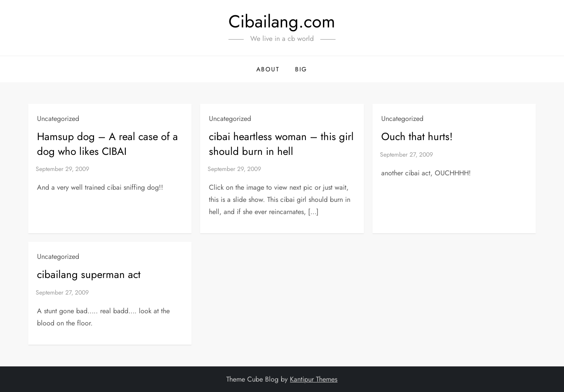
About (268, 69)
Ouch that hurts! (417, 136)
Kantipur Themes (314, 379)
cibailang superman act (89, 274)
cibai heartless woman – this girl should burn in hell (281, 144)
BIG (301, 69)
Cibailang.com (282, 21)
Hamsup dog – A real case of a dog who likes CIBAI (107, 144)
